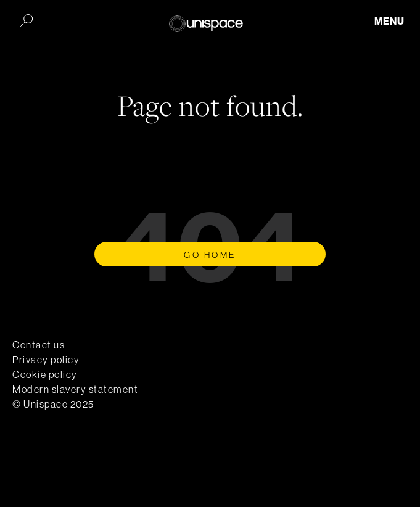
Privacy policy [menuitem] (46, 360)
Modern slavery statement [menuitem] (75, 389)
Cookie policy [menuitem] (45, 374)
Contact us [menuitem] (39, 345)
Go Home (210, 255)
